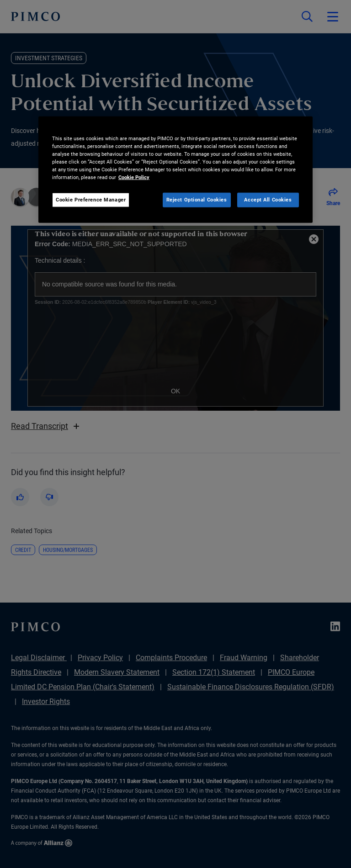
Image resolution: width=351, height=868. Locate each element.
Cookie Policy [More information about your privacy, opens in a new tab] (134, 177)
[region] (175, 170)
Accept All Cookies (268, 200)
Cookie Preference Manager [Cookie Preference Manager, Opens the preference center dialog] (91, 200)
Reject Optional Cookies (197, 200)
